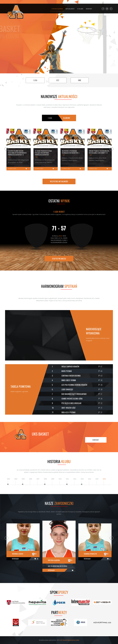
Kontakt (89, 8)
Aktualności (70, 8)
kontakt (96, 440)
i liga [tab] (50, 118)
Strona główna (57, 8)
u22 (58, 80)
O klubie (80, 8)
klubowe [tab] (67, 118)
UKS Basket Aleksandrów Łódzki (70, 640)
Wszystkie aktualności (59, 181)
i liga (35, 80)
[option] (19, 149)
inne (80, 80)
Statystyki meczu (59, 259)
